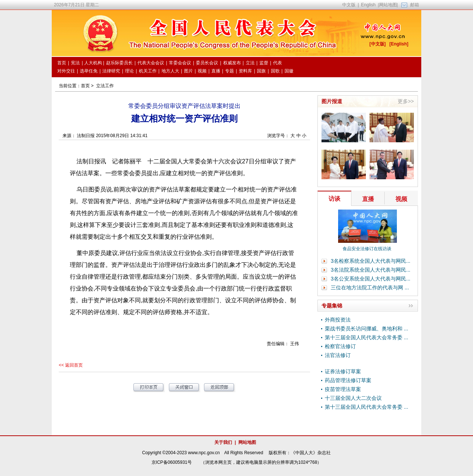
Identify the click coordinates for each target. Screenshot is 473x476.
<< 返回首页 (71, 365)
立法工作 (105, 86)
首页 (85, 86)
